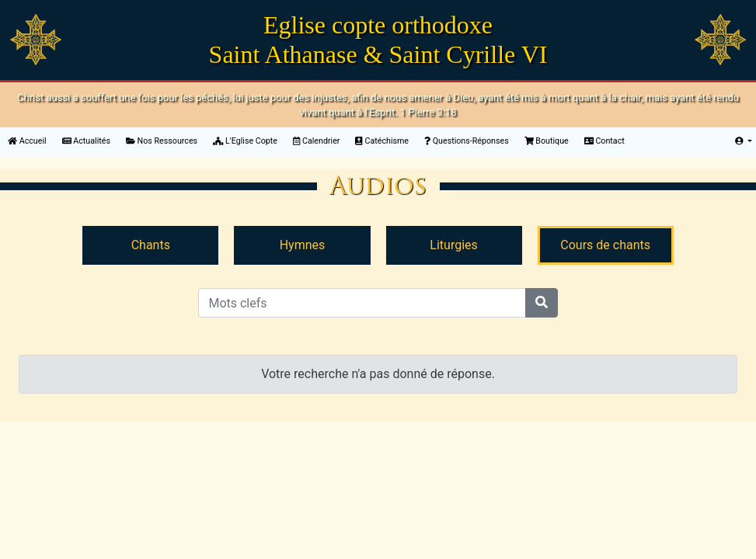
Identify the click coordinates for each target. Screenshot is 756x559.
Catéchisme (382, 141)
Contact (604, 141)
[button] (744, 141)
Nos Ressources (162, 141)
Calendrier (317, 141)
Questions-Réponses (467, 141)
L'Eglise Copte (245, 141)
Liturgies (453, 245)
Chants (151, 245)
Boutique (547, 141)
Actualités (86, 141)
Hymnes (303, 245)
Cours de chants (605, 245)
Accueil (31, 140)
